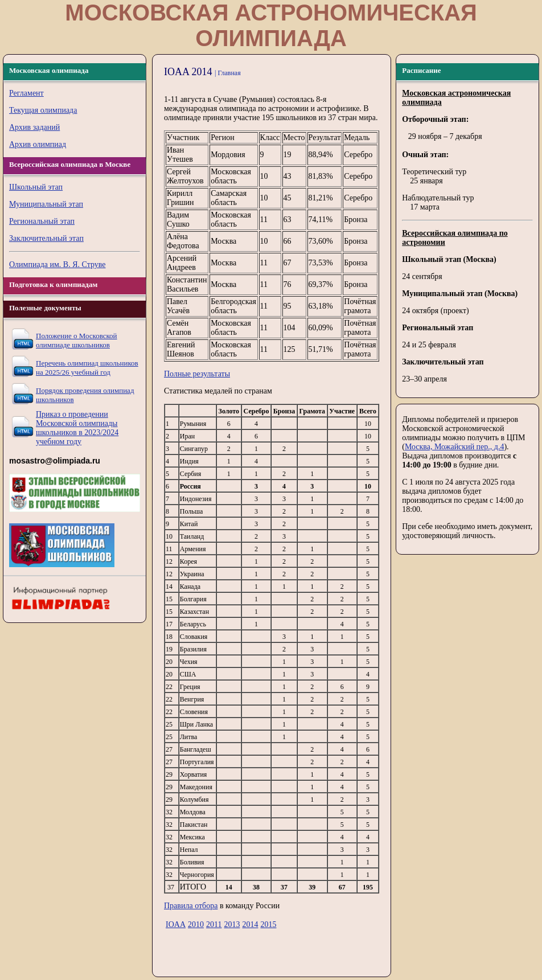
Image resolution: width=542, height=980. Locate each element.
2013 (232, 924)
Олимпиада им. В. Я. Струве (58, 265)
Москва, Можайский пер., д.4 (455, 447)
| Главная (228, 73)
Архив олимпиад (38, 144)
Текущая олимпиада (43, 110)
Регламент (26, 93)
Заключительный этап (46, 238)
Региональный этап (42, 221)
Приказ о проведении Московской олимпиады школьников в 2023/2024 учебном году (77, 428)
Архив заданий (34, 127)
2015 (268, 924)
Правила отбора (191, 906)
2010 (196, 924)
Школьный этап (36, 187)
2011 (214, 924)
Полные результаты (197, 374)
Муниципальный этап (46, 204)
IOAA (176, 924)
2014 (250, 924)
